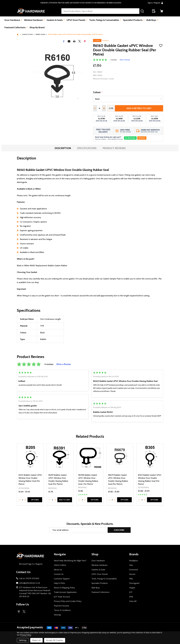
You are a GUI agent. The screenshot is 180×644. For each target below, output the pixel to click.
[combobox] (100, 11)
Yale (131, 565)
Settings (23, 640)
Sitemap (57, 615)
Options (35, 500)
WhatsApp (130, 138)
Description (63, 148)
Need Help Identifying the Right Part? (70, 561)
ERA (131, 597)
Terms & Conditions (62, 610)
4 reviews (114, 60)
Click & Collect (60, 565)
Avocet (132, 574)
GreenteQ (134, 570)
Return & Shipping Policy (64, 588)
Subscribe (119, 530)
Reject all (36, 640)
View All (133, 601)
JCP (131, 592)
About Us (58, 570)
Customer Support (62, 579)
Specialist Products (133, 20)
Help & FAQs (59, 583)
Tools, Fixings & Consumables (104, 20)
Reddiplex (105, 40)
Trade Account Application (65, 592)
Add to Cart (65, 500)
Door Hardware (12, 20)
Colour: (98, 92)
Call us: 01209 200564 (29, 578)
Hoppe (132, 588)
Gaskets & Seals (55, 20)
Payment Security (61, 606)
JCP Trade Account (62, 597)
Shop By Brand (37, 27)
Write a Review (125, 60)
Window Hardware (33, 20)
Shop (95, 554)
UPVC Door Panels (76, 20)
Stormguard (134, 583)
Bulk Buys (151, 20)
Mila (131, 579)
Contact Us (59, 574)
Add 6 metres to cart (139, 108)
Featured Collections (15, 27)
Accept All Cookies (55, 640)
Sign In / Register (31, 564)
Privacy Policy (26, 635)
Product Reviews (114, 148)
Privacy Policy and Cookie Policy (68, 601)
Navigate (60, 554)
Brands (134, 554)
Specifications (87, 148)
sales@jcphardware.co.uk (29, 583)
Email (142, 138)
